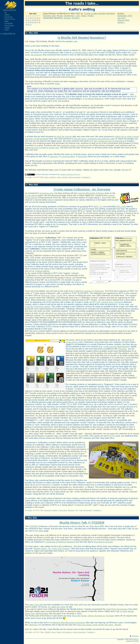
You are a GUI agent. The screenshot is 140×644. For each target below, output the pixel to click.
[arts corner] (8, 17)
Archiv (121, 14)
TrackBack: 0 (86, 177)
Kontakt (7, 28)
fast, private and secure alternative (109, 141)
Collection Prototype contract (38, 307)
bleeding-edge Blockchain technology (69, 624)
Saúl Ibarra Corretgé (103, 544)
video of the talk (36, 607)
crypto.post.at (72, 342)
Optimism (33, 627)
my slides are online (57, 609)
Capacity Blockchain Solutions (91, 193)
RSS (133, 638)
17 (31, 20)
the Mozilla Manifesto (94, 99)
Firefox (91, 16)
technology (83, 157)
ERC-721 (98, 207)
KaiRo (30, 177)
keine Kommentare (75, 177)
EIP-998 (81, 209)
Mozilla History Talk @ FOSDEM (82, 524)
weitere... (121, 22)
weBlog (7, 15)
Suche (7, 30)
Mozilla (60, 16)
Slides (7, 21)
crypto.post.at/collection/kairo (116, 347)
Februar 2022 (123, 20)
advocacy (54, 157)
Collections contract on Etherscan (89, 291)
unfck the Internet (64, 137)
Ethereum (71, 512)
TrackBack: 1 (97, 512)
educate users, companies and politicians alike (94, 139)
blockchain (48, 512)
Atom (137, 638)
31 (31, 25)
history (46, 177)
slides (41, 533)
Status (84, 16)
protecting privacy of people (73, 145)
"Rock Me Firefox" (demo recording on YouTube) (93, 618)
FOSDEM (33, 528)
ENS (103, 220)
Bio (6, 12)
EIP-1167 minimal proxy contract (107, 302)
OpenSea (122, 349)
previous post (47, 193)
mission (59, 177)
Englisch (76, 18)
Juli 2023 (121, 18)
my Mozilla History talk (82, 53)
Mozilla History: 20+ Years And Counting (52, 550)
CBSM (136, 643)
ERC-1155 (121, 207)
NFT (77, 512)
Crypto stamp (31, 195)
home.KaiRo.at (10, 10)
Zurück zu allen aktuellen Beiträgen (100, 14)
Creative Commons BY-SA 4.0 (70, 174)
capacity (55, 512)
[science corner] (10, 19)
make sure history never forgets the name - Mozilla (99, 627)
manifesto (53, 177)
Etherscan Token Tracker (52, 295)
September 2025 (125, 16)
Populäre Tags (49, 16)
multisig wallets (42, 271)
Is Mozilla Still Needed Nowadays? (82, 38)
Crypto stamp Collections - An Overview (82, 189)
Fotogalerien (9, 23)
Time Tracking (9, 25)
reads (57, 84)
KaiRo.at (136, 641)
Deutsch (67, 18)
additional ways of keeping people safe (42, 148)
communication (68, 157)
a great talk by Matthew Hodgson (60, 544)
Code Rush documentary (117, 611)
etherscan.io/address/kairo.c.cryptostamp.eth (77, 313)
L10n (78, 16)
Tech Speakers (67, 634)
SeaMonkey (69, 16)
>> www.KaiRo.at (8, 34)
